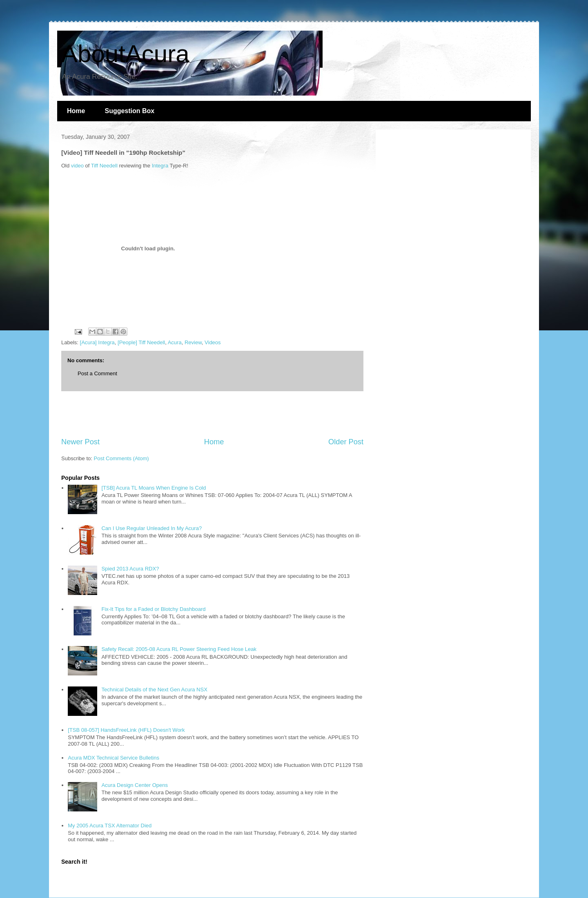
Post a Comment (97, 373)
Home (76, 111)
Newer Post (80, 442)
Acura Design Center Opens (135, 785)
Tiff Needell (104, 166)
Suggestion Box (129, 111)
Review (193, 342)
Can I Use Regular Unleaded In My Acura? (151, 528)
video (77, 166)
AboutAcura (125, 54)
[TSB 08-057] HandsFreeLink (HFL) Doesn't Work (126, 730)
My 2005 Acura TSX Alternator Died (110, 826)
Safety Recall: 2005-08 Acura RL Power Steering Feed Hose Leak (179, 649)
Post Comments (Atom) (121, 458)
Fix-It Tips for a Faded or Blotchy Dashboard (153, 609)
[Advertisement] (212, 414)
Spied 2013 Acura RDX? (130, 569)
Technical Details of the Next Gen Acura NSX (154, 690)
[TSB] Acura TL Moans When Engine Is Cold (154, 488)
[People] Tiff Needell (141, 342)
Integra (160, 166)
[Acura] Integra (97, 342)
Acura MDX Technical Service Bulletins (114, 758)
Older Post (346, 442)
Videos (213, 342)
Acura (175, 342)
